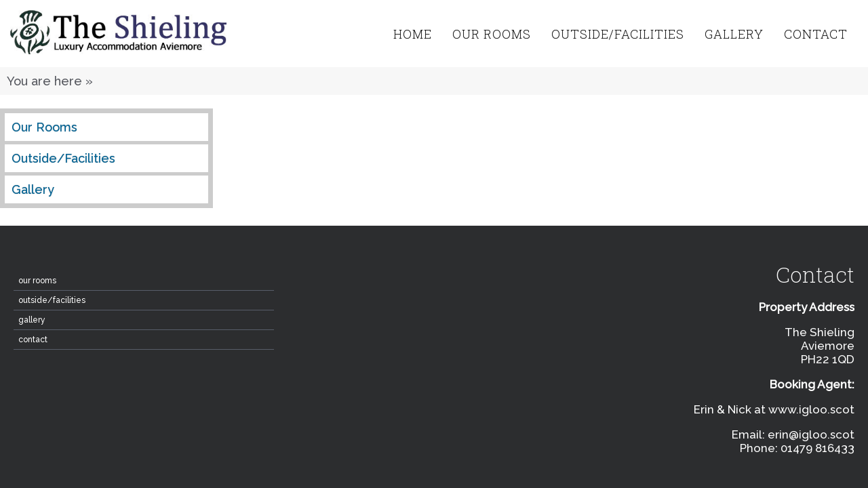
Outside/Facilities (618, 34)
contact (816, 34)
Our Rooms (492, 34)
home (413, 34)
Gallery (734, 34)
